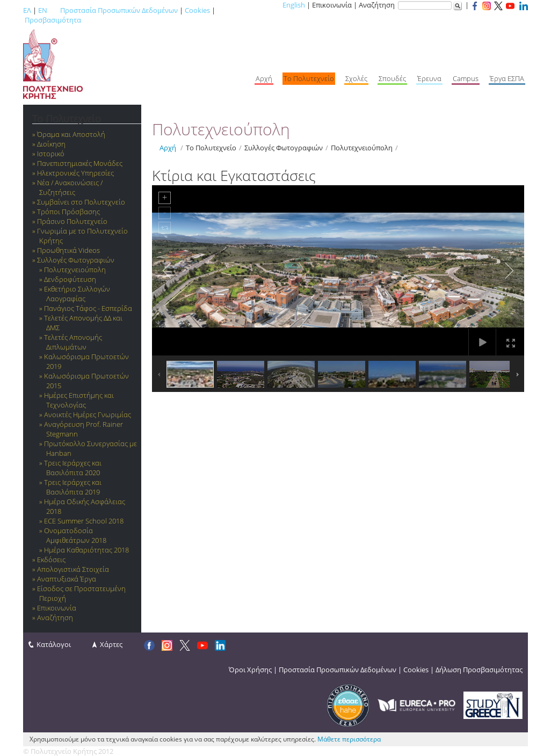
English (294, 5)
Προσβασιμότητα (53, 20)
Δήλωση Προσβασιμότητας (479, 670)
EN (43, 10)
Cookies (197, 10)
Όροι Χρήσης (250, 670)
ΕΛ (27, 10)
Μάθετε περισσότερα (349, 739)
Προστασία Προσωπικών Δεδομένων (119, 10)
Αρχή (168, 148)
